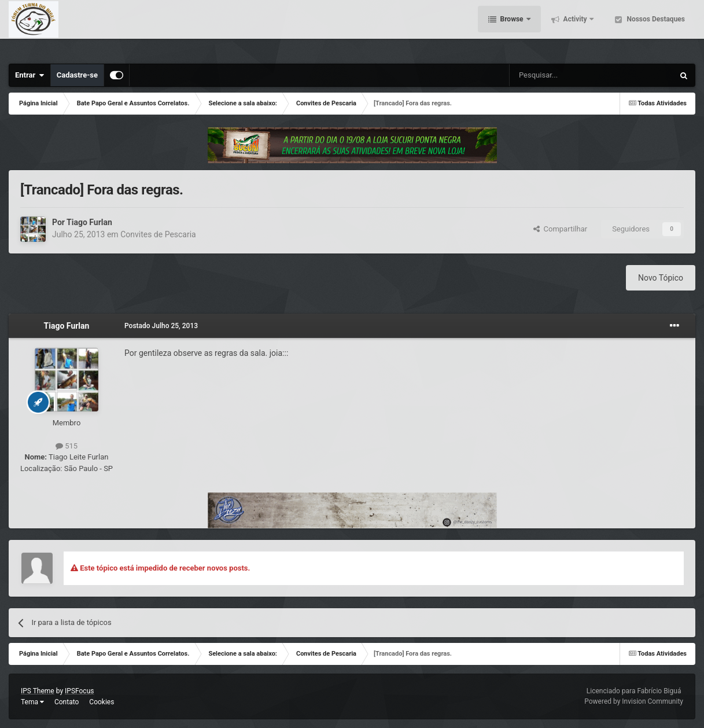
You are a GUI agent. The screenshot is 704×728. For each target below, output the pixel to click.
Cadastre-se (77, 75)
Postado (161, 326)
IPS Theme (38, 691)
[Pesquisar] (562, 75)
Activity (575, 29)
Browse (512, 29)
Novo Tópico (661, 278)
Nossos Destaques (655, 29)
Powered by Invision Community (634, 701)
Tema (32, 702)
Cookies (102, 702)
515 (67, 446)
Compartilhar (560, 229)
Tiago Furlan (89, 222)
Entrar (30, 75)
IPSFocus (79, 691)
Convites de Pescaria (158, 234)
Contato (67, 702)
